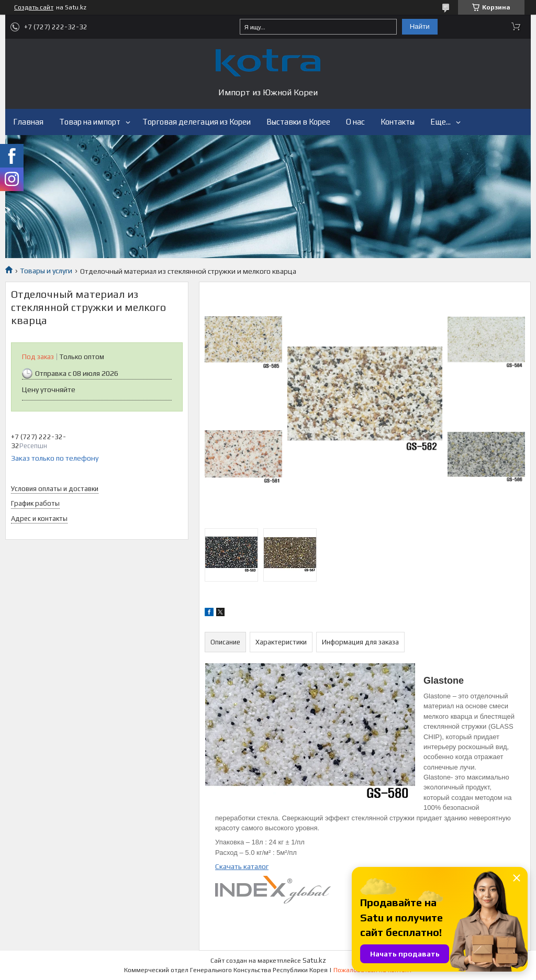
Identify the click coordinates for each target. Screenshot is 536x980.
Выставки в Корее (298, 122)
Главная (28, 122)
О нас (355, 122)
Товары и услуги (46, 271)
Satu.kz (314, 960)
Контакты (398, 122)
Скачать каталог (242, 866)
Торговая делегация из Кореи (197, 122)
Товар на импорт (90, 122)
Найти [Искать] (420, 26)
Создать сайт (34, 7)
